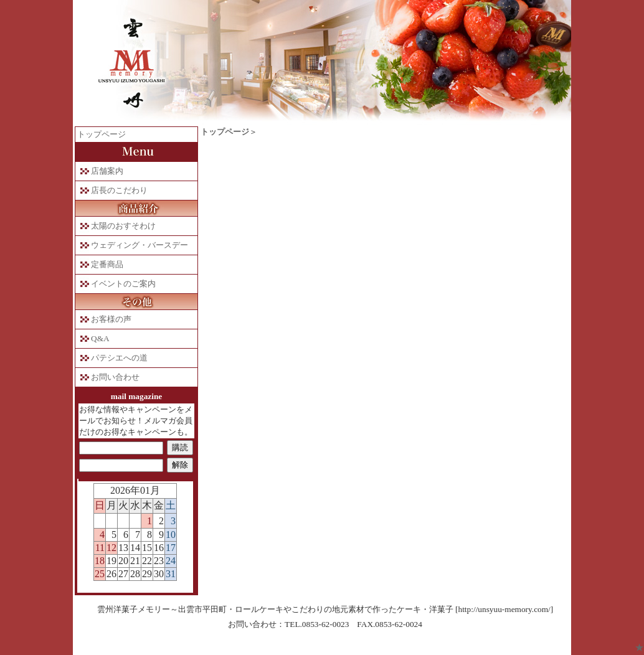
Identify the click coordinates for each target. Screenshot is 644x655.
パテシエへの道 (119, 358)
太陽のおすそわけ (123, 226)
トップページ (102, 134)
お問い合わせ (115, 377)
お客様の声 (111, 319)
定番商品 (107, 264)
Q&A (100, 338)
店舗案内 (107, 171)
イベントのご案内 (123, 284)
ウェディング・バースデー (140, 245)
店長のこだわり (119, 190)
